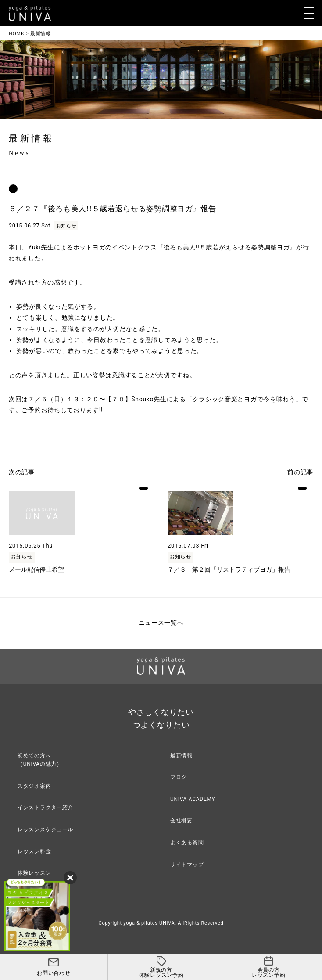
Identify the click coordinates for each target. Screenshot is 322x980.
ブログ (179, 777)
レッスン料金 (34, 851)
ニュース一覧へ (161, 623)
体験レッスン (34, 873)
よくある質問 (187, 843)
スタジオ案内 (34, 786)
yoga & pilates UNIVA (149, 923)
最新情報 (181, 756)
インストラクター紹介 (45, 807)
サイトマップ (187, 865)
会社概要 (181, 821)
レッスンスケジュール (45, 829)
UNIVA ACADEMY (193, 799)
